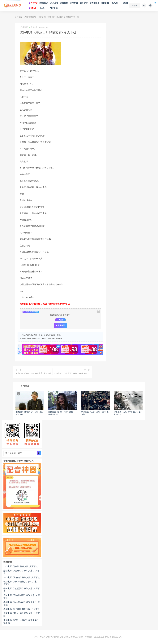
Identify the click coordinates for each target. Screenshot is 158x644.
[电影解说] (44, 3)
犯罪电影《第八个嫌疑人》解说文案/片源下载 (22, 583)
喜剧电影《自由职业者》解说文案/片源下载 (22, 604)
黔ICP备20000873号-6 (114, 637)
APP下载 (54, 8)
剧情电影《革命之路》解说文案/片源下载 (22, 615)
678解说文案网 (30, 17)
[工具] (43, 8)
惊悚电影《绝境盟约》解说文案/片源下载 (22, 590)
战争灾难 (84, 3)
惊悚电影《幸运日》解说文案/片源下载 (48, 338)
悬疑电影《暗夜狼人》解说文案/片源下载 (22, 572)
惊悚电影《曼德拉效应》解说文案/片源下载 (62, 413)
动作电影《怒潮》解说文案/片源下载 (21, 566)
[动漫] (125, 3)
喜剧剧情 (105, 3)
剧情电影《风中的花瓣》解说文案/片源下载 (22, 597)
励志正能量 (94, 3)
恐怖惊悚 (64, 3)
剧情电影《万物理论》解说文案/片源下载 (72, 373)
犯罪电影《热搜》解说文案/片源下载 (95, 413)
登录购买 (60, 325)
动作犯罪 (74, 3)
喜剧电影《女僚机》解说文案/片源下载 (22, 609)
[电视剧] (115, 3)
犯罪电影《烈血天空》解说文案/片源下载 (33, 373)
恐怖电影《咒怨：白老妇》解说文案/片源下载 (22, 621)
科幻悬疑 (54, 3)
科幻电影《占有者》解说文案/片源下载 (22, 577)
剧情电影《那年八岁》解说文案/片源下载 (29, 413)
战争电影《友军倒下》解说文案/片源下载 (128, 413)
